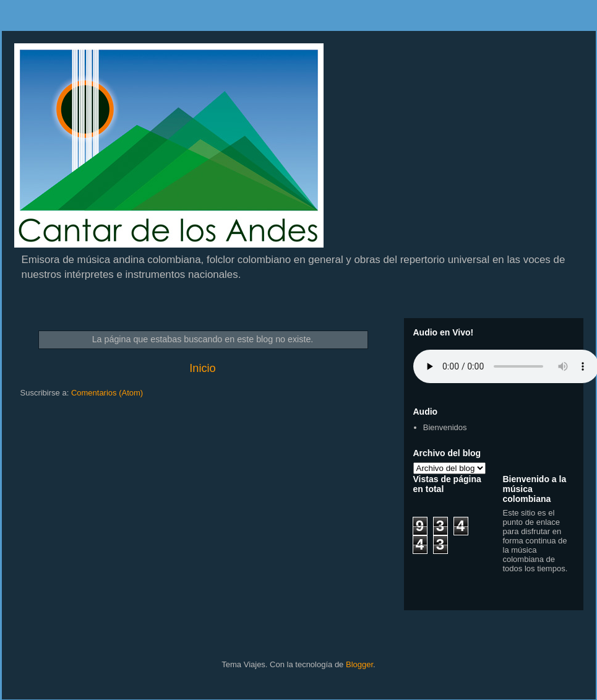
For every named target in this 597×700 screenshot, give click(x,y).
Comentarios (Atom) (107, 393)
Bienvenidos (445, 427)
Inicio (202, 368)
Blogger (359, 664)
